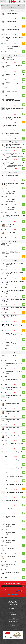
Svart (7, 293)
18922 (5, 287)
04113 (5, 304)
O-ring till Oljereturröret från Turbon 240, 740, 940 (16, 216)
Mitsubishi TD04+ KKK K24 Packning (15, 183)
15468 (5, 88)
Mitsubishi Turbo (10, 209)
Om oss (13, 626)
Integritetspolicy (13, 621)
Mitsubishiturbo (10, 48)
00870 (5, 489)
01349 (5, 150)
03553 (5, 249)
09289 (5, 138)
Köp (24, 18)
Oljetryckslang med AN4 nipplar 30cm (15, 452)
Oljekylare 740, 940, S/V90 (13, 573)
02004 (5, 160)
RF (7, 185)
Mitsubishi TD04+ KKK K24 (13, 175)
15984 (5, 457)
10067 (5, 51)
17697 (5, 237)
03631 (5, 63)
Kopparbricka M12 (10, 548)
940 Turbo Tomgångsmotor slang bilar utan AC (15, 334)
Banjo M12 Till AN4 (11, 516)
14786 (5, 349)
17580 (5, 449)
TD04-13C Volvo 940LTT (12, 21)
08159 (5, 18)
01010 (5, 196)
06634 (5, 545)
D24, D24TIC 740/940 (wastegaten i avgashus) (15, 38)
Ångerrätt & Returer (13, 619)
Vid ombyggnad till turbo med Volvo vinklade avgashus (14, 166)
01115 (5, 521)
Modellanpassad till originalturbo (14, 147)
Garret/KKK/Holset (10, 201)
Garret (7, 40)
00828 (5, 188)
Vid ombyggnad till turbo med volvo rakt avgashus (15, 157)
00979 (5, 212)
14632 (5, 433)
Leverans (13, 617)
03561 (5, 257)
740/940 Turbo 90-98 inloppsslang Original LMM (14, 264)
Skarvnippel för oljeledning (12, 500)
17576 (5, 313)
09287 (5, 122)
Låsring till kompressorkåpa (12, 133)
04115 (5, 322)
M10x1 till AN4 (10, 508)
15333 (5, 96)
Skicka (24, 586)
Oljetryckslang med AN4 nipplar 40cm (15, 460)
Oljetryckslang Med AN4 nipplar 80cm (15, 492)
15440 (5, 26)
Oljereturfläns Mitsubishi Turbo (13, 380)
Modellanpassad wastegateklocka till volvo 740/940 (15, 154)
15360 (5, 368)
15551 (5, 114)
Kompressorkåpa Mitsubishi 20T (14, 117)
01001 (5, 384)
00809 (5, 180)
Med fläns (8, 226)
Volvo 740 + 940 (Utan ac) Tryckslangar (12, 316)
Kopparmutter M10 (10, 233)
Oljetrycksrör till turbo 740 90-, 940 (15, 444)
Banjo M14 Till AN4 (11, 532)
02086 (5, 169)
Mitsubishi (8, 127)
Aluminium (8, 526)
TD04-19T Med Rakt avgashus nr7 (14, 83)
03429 (5, 269)
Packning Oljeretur (10, 199)
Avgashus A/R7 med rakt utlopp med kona (15, 109)
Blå (7, 266)
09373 (5, 80)
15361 (5, 376)
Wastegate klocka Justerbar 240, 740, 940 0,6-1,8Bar (15, 145)
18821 (5, 577)
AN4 (7, 566)
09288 (5, 130)
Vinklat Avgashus (10, 60)
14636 (5, 408)
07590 (5, 497)
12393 (5, 561)
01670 (5, 569)
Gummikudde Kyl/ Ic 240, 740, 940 (14, 372)
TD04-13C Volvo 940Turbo (12, 29)
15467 (5, 43)
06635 (5, 529)
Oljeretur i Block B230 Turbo (13, 404)
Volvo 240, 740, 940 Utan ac (13, 252)
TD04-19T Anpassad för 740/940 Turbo (14, 66)
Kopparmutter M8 (10, 225)
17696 (5, 229)
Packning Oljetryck (10, 191)
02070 (5, 392)
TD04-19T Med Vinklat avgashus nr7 (15, 75)
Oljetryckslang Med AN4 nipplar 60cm (15, 476)
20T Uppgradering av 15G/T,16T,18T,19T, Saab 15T (13, 100)
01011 (5, 204)
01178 (5, 473)
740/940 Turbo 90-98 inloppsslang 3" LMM (15, 282)
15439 (5, 34)
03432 (5, 340)
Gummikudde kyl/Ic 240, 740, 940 (14, 363)
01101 (5, 505)
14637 (5, 441)
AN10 (7, 397)
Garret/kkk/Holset (10, 193)
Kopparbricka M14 (10, 556)
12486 (5, 425)
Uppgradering (9, 119)
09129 (5, 221)
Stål (7, 518)
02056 (5, 400)
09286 (5, 105)
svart (7, 275)
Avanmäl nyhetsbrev (13, 608)
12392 (5, 553)
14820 (5, 278)
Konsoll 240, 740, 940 (11, 355)
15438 (5, 72)
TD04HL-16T (9, 58)
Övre (7, 365)
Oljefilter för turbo (10, 565)
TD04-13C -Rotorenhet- (12, 13)
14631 (5, 416)
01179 (5, 481)
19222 (5, 296)
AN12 (7, 438)
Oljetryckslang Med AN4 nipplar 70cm (15, 484)
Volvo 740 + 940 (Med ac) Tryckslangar (15, 300)
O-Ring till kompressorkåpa (12, 125)
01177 (5, 465)
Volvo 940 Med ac (10, 244)
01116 (5, 537)
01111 (5, 513)
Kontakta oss (13, 613)
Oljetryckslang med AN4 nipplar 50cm (15, 468)
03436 (5, 331)
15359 (5, 360)
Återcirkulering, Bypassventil (13, 46)
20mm (7, 413)
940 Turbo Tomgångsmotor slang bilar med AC (15, 325)
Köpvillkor (13, 615)
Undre (7, 373)
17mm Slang (9, 389)
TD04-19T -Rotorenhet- (12, 91)
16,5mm (8, 405)
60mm (7, 246)
